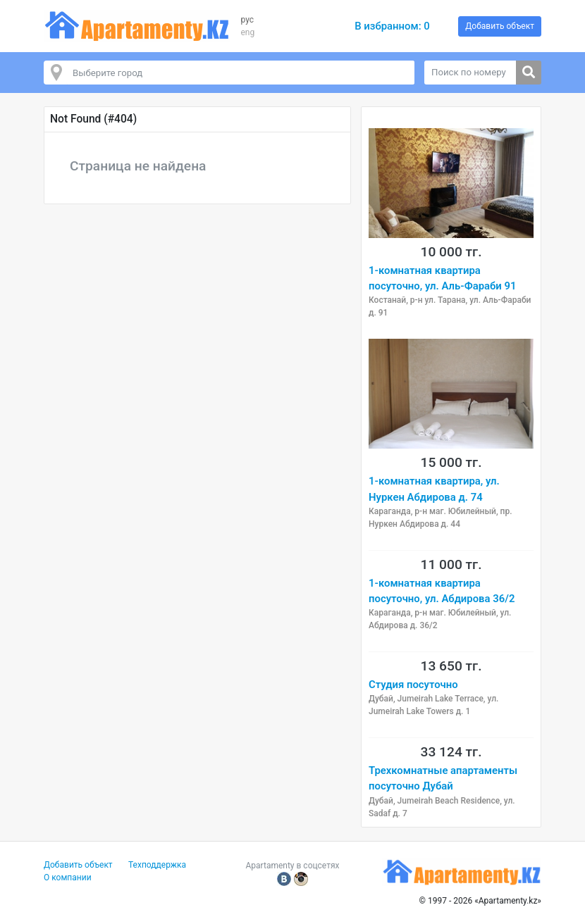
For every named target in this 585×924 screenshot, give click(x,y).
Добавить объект (500, 26)
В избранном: (392, 26)
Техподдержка (157, 865)
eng (247, 32)
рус (247, 20)
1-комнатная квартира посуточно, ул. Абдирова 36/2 (442, 591)
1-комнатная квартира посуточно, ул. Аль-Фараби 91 (442, 278)
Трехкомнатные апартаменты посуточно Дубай (443, 778)
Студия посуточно (413, 685)
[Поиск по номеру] (470, 73)
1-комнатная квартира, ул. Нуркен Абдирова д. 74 (434, 489)
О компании (68, 878)
